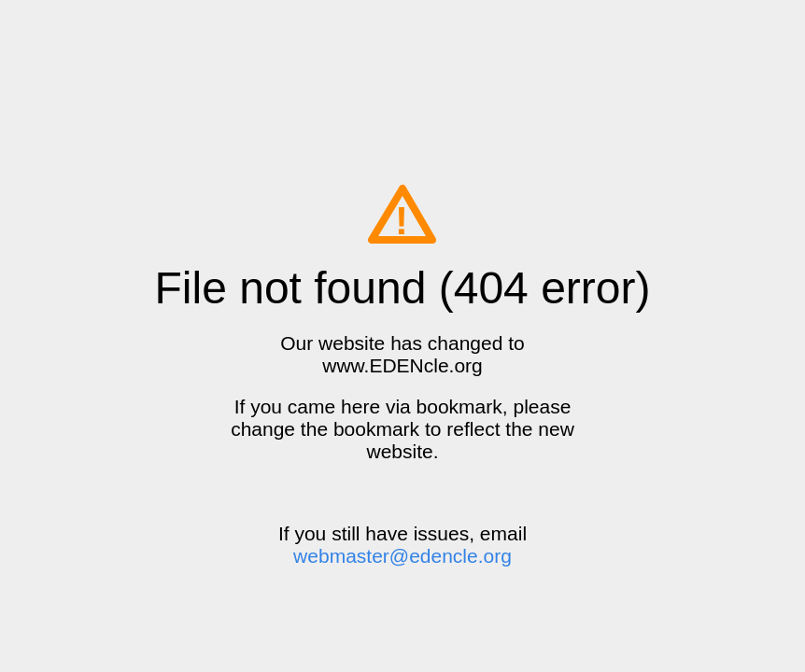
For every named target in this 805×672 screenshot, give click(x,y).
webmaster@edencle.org (402, 556)
